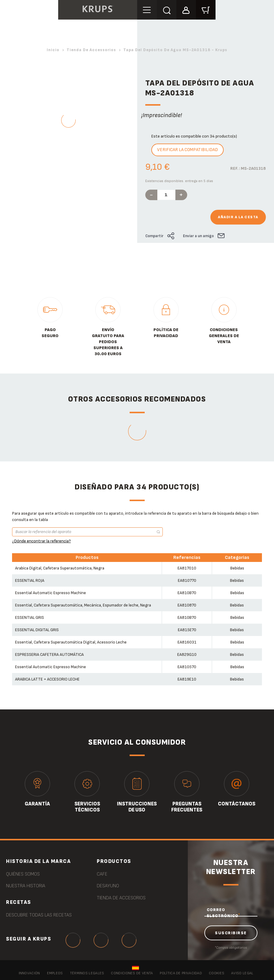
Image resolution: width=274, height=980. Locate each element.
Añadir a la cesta (238, 217)
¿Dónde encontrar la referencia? (41, 541)
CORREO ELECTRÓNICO (223, 913)
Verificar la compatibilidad (187, 150)
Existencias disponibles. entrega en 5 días (179, 181)
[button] (186, 9)
